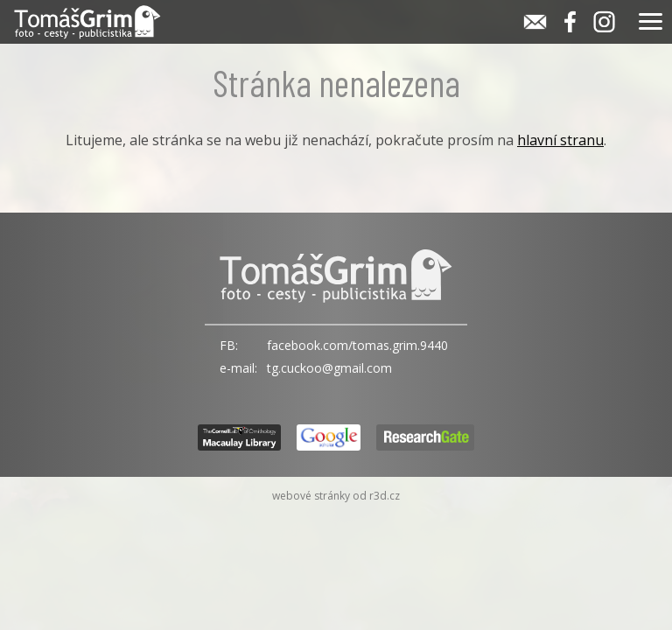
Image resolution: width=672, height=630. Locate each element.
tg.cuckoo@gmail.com (329, 368)
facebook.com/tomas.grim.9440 (357, 345)
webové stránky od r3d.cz (336, 496)
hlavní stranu (560, 140)
